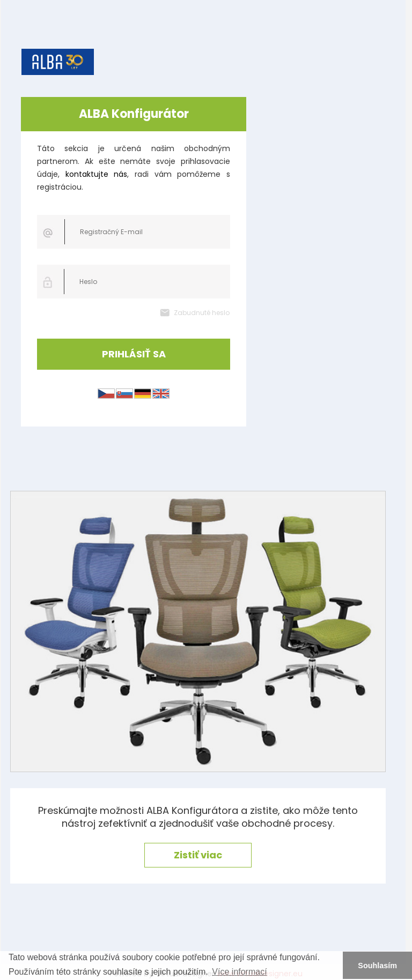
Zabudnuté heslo (202, 313)
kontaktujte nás (97, 174)
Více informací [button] (239, 972)
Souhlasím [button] (377, 966)
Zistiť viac (198, 855)
